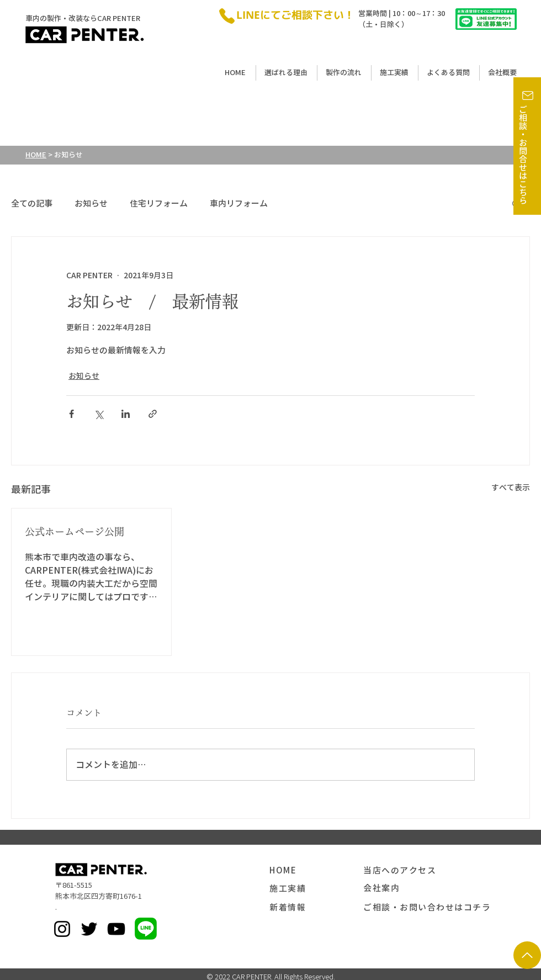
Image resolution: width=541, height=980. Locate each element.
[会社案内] (410, 888)
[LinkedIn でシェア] (126, 414)
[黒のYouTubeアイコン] (116, 929)
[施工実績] (316, 889)
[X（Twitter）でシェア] (99, 414)
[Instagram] (62, 929)
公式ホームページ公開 (75, 532)
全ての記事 (32, 203)
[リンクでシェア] (153, 414)
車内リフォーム (239, 203)
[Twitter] (89, 929)
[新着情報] (316, 908)
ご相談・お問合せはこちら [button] (523, 155)
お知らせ (91, 203)
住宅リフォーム (159, 203)
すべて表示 (511, 488)
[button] (528, 96)
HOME (36, 155)
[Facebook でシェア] (71, 414)
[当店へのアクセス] (416, 871)
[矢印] (527, 955)
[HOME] (316, 871)
